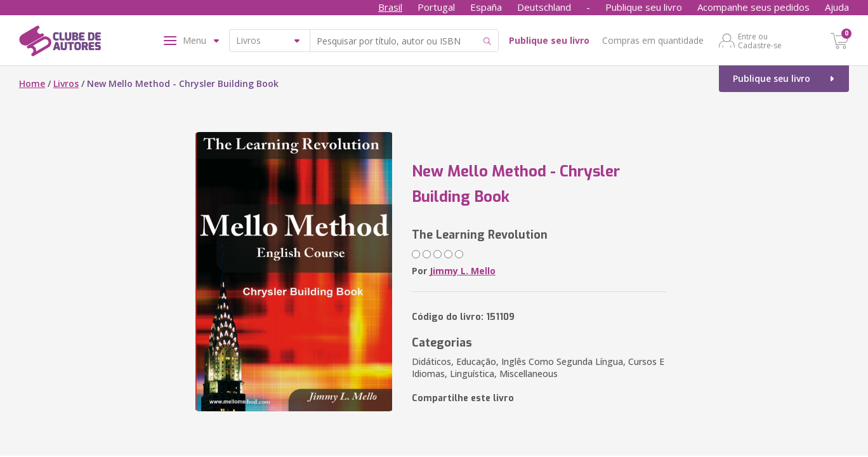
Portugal (436, 7)
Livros (66, 83)
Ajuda (837, 7)
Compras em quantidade (653, 40)
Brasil (390, 7)
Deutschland (544, 7)
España (486, 7)
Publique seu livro (644, 7)
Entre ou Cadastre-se (760, 41)
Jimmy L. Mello (463, 271)
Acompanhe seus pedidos (753, 7)
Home (32, 83)
